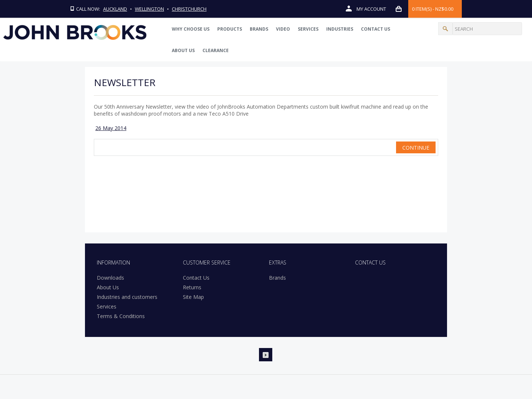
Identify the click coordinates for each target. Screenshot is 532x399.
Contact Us (376, 29)
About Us (183, 50)
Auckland (115, 9)
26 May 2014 (111, 128)
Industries (340, 29)
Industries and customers (127, 297)
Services (308, 29)
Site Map (193, 297)
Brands (259, 29)
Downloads (110, 278)
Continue (416, 148)
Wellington (150, 9)
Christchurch (190, 9)
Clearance (216, 50)
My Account (366, 8)
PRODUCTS (230, 29)
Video (283, 29)
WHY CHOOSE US (191, 29)
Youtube (266, 355)
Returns (192, 287)
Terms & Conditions (121, 316)
